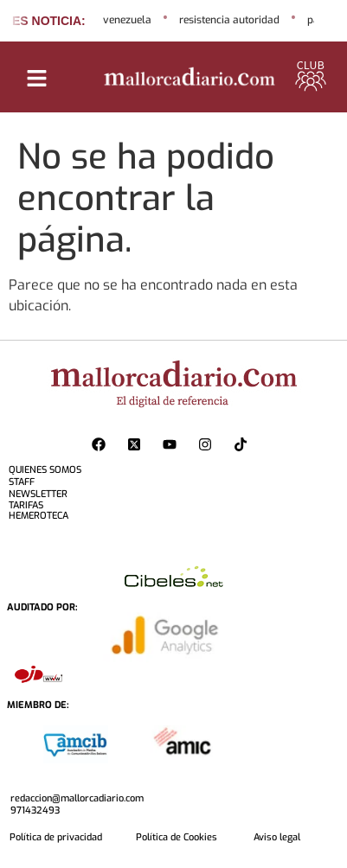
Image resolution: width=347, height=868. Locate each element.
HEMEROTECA (39, 516)
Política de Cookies (177, 837)
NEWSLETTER (38, 494)
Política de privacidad (56, 837)
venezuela (127, 20)
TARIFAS (26, 505)
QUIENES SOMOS (45, 470)
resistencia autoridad (229, 20)
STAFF (22, 482)
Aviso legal (277, 837)
